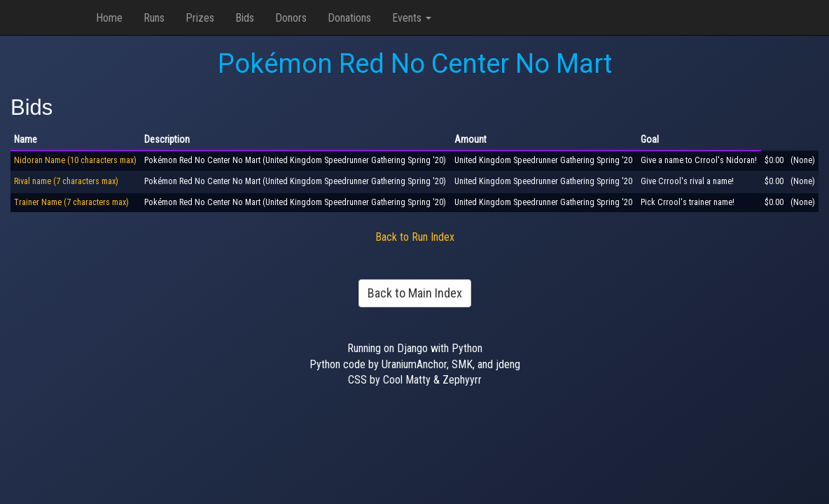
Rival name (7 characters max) (66, 181)
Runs (154, 18)
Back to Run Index (415, 237)
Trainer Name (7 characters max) (71, 202)
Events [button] (412, 18)
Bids (245, 18)
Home (109, 18)
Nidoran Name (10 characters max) (75, 160)
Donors (291, 18)
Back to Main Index (415, 293)
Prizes (200, 18)
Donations (349, 18)
